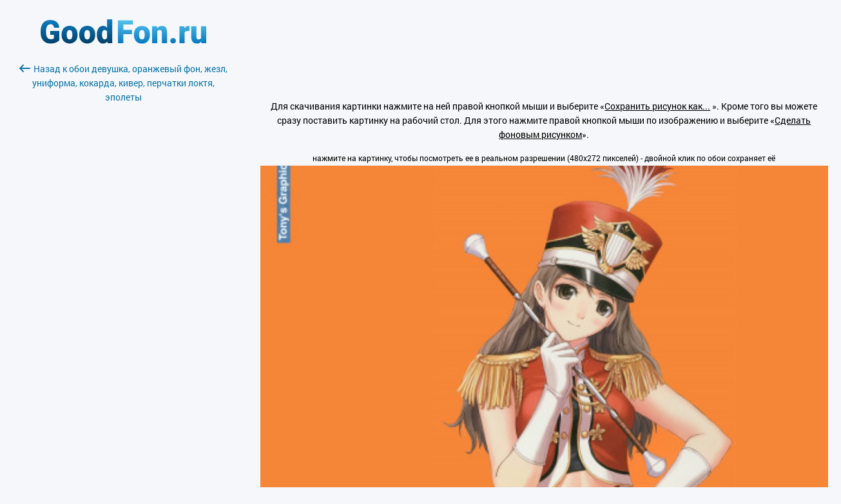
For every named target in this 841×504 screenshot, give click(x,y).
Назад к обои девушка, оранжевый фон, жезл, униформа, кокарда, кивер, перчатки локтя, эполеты (123, 83)
